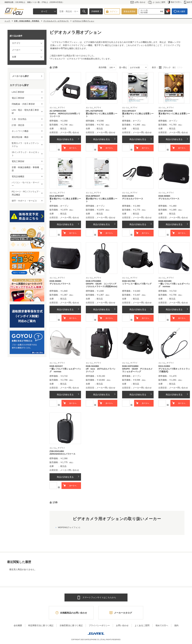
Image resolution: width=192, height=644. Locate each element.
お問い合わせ (138, 2)
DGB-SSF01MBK (130, 366)
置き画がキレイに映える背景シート (102, 115)
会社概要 (18, 625)
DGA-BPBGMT (57, 196)
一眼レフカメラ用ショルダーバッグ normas (174, 285)
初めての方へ (175, 2)
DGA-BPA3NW (166, 111)
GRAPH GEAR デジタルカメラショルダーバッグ (137, 370)
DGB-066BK (55, 281)
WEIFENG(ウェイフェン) (69, 527)
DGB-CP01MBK (94, 281)
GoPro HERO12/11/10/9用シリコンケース (65, 115)
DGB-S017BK (129, 281)
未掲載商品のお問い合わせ (73, 613)
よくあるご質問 (157, 2)
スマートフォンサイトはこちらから (99, 597)
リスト (180, 67)
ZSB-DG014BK (57, 451)
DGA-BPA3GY (129, 111)
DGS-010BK (164, 366)
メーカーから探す (21, 76)
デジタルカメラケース (133, 199)
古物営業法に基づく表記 (71, 625)
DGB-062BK (128, 196)
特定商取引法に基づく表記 (41, 625)
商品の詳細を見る (65, 139)
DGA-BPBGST (93, 196)
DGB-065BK (164, 196)
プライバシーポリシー (99, 625)
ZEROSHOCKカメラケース (62, 454)
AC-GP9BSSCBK (58, 111)
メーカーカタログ (123, 613)
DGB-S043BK (92, 366)
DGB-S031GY (56, 366)
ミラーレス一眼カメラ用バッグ (137, 284)
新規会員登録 (129, 11)
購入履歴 (181, 11)
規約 (176, 625)
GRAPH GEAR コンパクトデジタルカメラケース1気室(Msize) (101, 285)
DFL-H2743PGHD (94, 111)
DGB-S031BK (165, 281)
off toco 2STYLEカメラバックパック (101, 370)
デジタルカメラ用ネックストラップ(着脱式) (174, 370)
